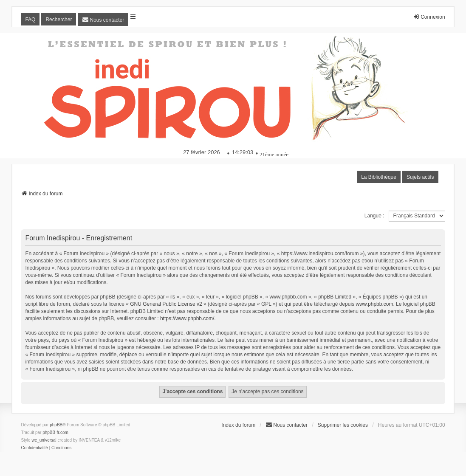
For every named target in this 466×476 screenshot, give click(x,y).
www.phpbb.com (374, 304)
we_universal (44, 440)
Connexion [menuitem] (429, 17)
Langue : (374, 216)
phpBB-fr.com (55, 432)
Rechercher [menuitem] (59, 20)
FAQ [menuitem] (30, 20)
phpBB (56, 425)
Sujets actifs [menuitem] (420, 177)
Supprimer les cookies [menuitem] (343, 425)
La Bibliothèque (379, 177)
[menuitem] (103, 20)
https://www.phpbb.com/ (187, 318)
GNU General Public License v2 (166, 304)
